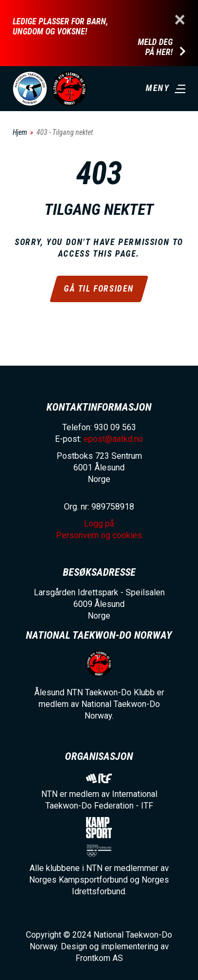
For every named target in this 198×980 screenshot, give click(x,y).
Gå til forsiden (99, 289)
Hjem (20, 132)
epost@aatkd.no (113, 439)
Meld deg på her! (155, 47)
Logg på (99, 524)
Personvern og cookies (99, 535)
